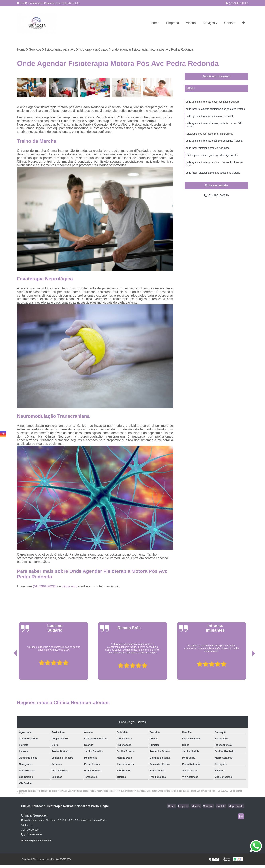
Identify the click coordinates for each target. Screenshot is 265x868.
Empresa (173, 23)
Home (155, 23)
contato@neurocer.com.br (36, 841)
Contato (230, 23)
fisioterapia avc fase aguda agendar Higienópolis (212, 159)
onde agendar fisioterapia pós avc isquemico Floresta (214, 144)
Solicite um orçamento (216, 77)
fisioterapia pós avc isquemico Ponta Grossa (210, 136)
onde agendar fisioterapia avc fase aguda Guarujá (212, 102)
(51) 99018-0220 (237, 3)
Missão (191, 23)
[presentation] (10, 669)
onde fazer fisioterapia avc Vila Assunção (208, 151)
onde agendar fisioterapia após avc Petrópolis (210, 118)
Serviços (209, 23)
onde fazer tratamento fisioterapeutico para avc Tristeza (215, 110)
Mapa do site (237, 806)
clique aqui (69, 587)
